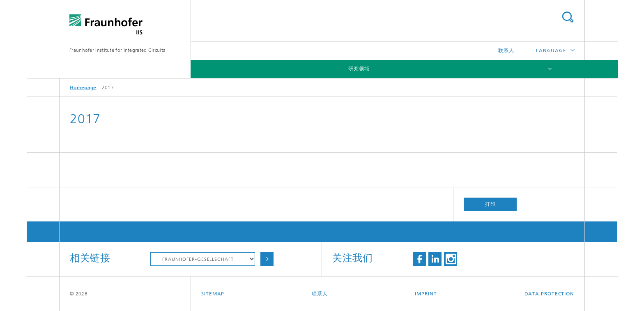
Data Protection (550, 294)
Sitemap (213, 294)
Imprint (426, 294)
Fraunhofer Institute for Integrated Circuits (117, 50)
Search (568, 17)
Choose (267, 259)
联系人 (506, 51)
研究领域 (359, 69)
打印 (490, 204)
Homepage (83, 88)
